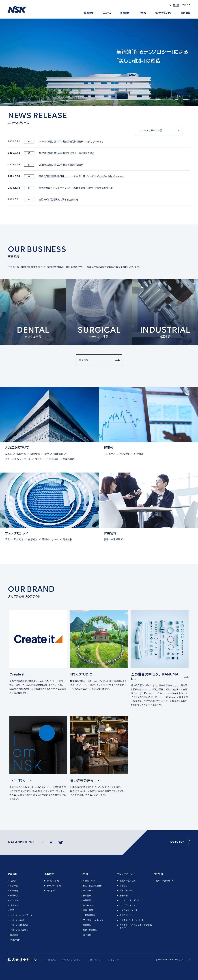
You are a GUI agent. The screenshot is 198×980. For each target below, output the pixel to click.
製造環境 (54, 459)
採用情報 (185, 13)
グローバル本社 (17, 920)
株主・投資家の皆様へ (93, 886)
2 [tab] (176, 99)
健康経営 (33, 539)
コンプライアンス (128, 905)
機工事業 (51, 891)
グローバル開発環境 (19, 925)
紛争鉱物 (68, 539)
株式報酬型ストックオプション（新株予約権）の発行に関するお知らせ (60, 188)
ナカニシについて (17, 447)
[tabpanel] (99, 62)
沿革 (47, 454)
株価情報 (87, 925)
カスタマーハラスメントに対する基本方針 (136, 926)
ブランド (40, 459)
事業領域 (125, 13)
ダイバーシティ (127, 891)
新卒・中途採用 (112, 539)
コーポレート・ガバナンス (132, 900)
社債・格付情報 (90, 930)
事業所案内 (69, 459)
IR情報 (142, 13)
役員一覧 (21, 454)
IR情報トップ (89, 881)
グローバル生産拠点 (19, 930)
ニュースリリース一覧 (151, 130)
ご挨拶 (8, 454)
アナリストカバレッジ (93, 920)
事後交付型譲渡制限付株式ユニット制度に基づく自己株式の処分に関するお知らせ (66, 176)
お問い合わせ (94, 960)
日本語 (176, 5)
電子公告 (87, 935)
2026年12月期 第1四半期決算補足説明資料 (46, 165)
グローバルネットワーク (18, 459)
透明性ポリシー (50, 539)
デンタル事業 (53, 881)
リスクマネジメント (129, 910)
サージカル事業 (54, 886)
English (186, 5)
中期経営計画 (89, 915)
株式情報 (125, 454)
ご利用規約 (51, 960)
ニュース (107, 13)
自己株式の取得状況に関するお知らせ (43, 200)
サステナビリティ (163, 13)
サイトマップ (113, 960)
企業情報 (89, 13)
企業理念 (35, 454)
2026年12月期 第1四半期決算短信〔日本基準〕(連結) (51, 153)
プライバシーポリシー (72, 960)
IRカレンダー (89, 905)
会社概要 (58, 454)
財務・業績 (88, 910)
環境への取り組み (14, 539)
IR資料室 (139, 454)
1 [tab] (172, 99)
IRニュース (110, 454)
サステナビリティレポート (132, 920)
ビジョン (14, 900)
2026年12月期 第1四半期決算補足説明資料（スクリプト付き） (56, 142)
